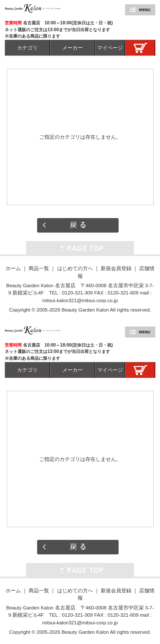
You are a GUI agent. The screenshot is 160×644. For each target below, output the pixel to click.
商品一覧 (39, 268)
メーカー (73, 48)
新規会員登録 (116, 268)
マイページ (110, 48)
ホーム (13, 268)
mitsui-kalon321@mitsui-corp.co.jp (80, 300)
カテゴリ (27, 48)
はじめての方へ (75, 268)
